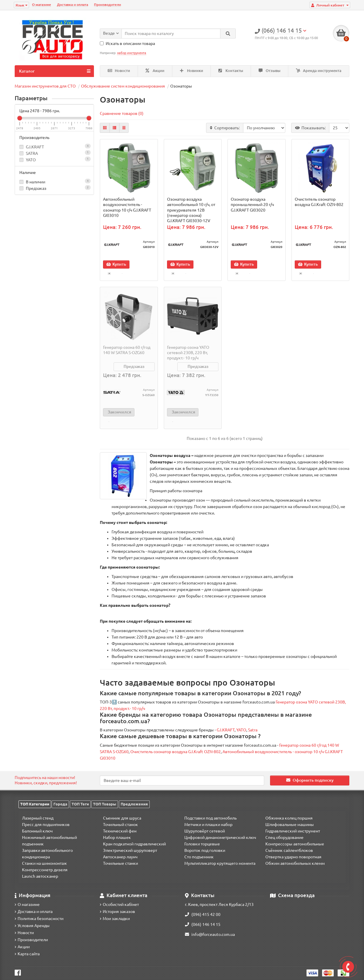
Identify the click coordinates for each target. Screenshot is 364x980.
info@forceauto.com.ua (210, 934)
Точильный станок (121, 825)
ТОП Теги (80, 804)
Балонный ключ (37, 831)
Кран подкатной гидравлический (134, 844)
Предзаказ (54, 188)
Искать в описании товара (127, 43)
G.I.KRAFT (35, 147)
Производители (107, 5)
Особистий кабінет (119, 904)
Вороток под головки (205, 850)
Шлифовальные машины (290, 825)
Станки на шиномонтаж (44, 863)
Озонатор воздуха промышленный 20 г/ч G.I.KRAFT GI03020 (252, 205)
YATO (31, 160)
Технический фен (120, 831)
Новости (119, 71)
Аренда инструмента (319, 71)
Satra (253, 734)
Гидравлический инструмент (293, 831)
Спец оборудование (284, 837)
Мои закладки (115, 919)
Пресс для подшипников (46, 825)
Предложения (134, 804)
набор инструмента (132, 53)
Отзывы (269, 71)
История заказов (117, 912)
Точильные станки (121, 863)
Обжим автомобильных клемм (295, 863)
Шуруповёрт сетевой (205, 831)
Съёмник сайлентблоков (289, 850)
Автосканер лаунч (120, 857)
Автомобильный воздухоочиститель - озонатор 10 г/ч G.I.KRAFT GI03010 (127, 207)
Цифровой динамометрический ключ (220, 837)
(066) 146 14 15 (203, 924)
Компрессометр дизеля (45, 870)
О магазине (42, 5)
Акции (155, 71)
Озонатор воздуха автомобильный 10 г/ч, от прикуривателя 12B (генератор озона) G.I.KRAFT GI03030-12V (191, 210)
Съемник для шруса (122, 818)
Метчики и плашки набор (208, 825)
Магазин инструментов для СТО (45, 86)
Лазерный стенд (38, 818)
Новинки (192, 71)
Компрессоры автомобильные (295, 844)
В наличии (54, 181)
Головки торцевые (202, 844)
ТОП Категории (35, 804)
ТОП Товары (105, 804)
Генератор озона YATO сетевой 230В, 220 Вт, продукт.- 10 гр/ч (188, 354)
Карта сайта (27, 954)
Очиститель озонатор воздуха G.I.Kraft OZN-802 (319, 202)
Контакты (231, 71)
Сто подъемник (199, 857)
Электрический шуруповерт (130, 850)
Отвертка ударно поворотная (293, 857)
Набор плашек (117, 837)
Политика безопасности (39, 919)
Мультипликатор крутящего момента (220, 863)
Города (60, 804)
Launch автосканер (40, 876)
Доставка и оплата (73, 5)
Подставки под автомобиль (210, 818)
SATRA (32, 153)
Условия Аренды (32, 926)
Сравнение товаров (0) (122, 113)
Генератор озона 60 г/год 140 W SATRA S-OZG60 (127, 352)
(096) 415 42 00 (203, 914)
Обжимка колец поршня (289, 818)
